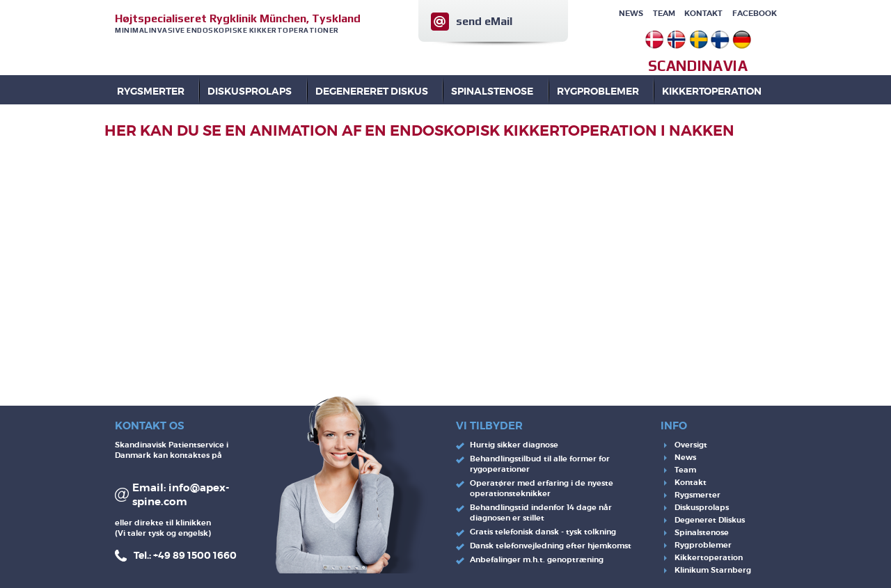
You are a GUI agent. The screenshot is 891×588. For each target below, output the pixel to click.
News (631, 13)
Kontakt (703, 13)
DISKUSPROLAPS (250, 91)
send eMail (484, 21)
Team (664, 13)
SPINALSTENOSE (492, 91)
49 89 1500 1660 (197, 555)
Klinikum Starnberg (713, 570)
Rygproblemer (703, 545)
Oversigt (691, 445)
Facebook (755, 13)
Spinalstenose (702, 532)
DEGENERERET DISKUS (372, 91)
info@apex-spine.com (181, 495)
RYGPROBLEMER (598, 91)
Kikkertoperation (709, 557)
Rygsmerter (151, 91)
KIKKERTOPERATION (712, 91)
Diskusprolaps (702, 507)
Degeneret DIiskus (710, 520)
